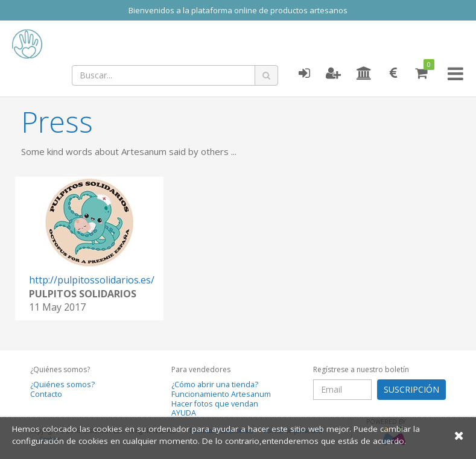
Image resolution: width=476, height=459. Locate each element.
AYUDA (184, 413)
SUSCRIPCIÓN (411, 389)
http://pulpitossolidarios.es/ (92, 280)
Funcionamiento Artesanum (221, 394)
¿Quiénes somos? (62, 385)
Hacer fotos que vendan (215, 404)
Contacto (46, 394)
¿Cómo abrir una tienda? (215, 385)
